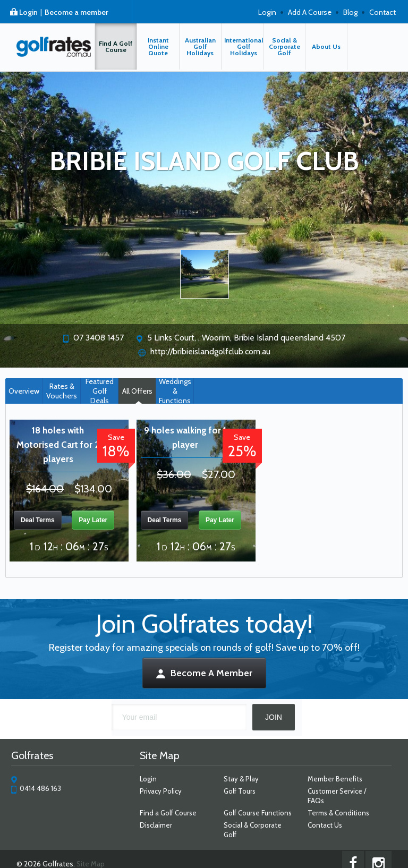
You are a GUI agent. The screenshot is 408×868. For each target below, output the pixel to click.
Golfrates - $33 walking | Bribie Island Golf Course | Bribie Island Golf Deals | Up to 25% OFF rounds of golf (47, 50)
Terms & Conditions (342, 813)
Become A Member (204, 673)
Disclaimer (154, 825)
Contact (382, 12)
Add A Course (310, 12)
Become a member (76, 12)
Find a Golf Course (166, 813)
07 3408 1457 (99, 338)
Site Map (84, 854)
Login (28, 12)
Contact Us (329, 825)
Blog (350, 12)
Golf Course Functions (258, 813)
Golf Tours (240, 791)
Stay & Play (242, 779)
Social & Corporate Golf (260, 825)
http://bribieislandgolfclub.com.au (210, 351)
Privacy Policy (159, 791)
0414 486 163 (35, 788)
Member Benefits (339, 779)
